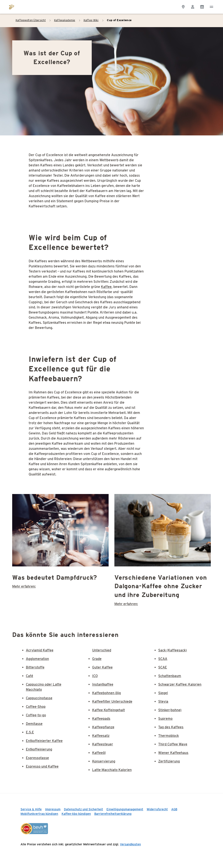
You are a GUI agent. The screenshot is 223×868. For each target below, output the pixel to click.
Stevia (163, 702)
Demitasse (34, 724)
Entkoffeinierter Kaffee (44, 741)
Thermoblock (168, 736)
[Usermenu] (193, 7)
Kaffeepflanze (103, 727)
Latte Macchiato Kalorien (112, 770)
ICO (95, 676)
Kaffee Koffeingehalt (109, 710)
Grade (97, 659)
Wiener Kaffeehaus (173, 753)
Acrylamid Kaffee (40, 650)
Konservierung (104, 761)
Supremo (165, 719)
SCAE (163, 667)
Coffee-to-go (36, 715)
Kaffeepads (101, 719)
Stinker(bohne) (170, 710)
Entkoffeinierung (39, 749)
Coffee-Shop (36, 707)
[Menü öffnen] (211, 7)
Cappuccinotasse (39, 698)
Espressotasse (37, 758)
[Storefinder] (183, 7)
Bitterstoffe (35, 667)
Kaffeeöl (99, 753)
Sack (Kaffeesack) (173, 650)
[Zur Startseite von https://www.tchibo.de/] (12, 7)
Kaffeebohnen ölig (106, 693)
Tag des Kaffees (171, 727)
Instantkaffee (103, 684)
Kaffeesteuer (103, 744)
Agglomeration (37, 659)
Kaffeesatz (101, 736)
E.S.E (30, 732)
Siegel (163, 693)
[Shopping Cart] (202, 7)
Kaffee (106, 287)
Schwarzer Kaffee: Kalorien (180, 684)
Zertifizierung (169, 761)
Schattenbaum (170, 676)
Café (30, 676)
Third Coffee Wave (173, 744)
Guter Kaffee (102, 667)
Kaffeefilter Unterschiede (112, 702)
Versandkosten (130, 844)
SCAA (163, 659)
